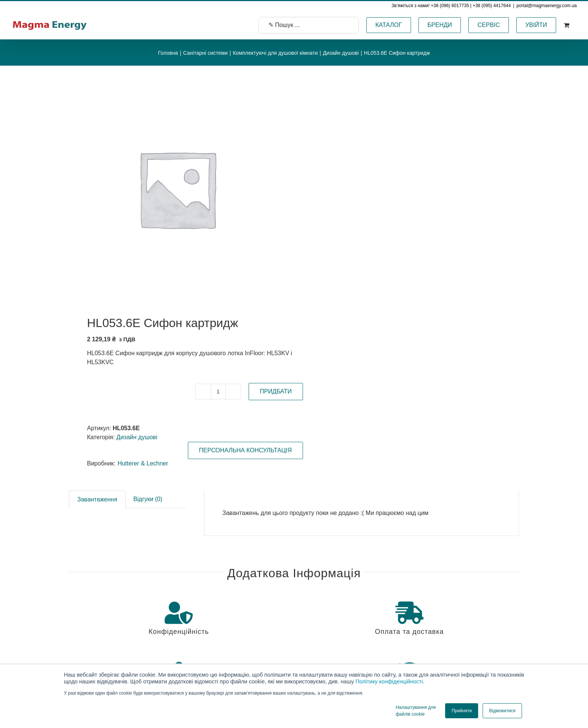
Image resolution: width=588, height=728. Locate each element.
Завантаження (97, 499)
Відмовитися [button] (502, 711)
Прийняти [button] (462, 711)
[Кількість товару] (218, 392)
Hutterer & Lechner (143, 463)
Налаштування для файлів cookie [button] (416, 711)
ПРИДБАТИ (276, 391)
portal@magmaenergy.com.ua (547, 6)
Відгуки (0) (148, 499)
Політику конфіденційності (389, 681)
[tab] (97, 499)
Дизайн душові (137, 437)
